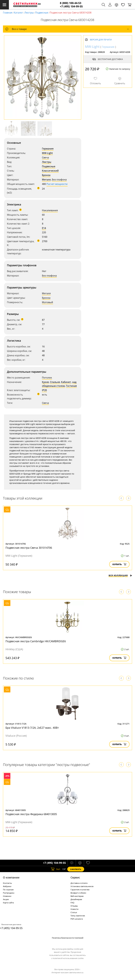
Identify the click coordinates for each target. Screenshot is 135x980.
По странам (8, 890)
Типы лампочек (78, 916)
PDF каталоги (77, 919)
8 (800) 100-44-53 (71, 3)
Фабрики (7, 886)
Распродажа (9, 893)
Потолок (47, 378)
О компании (11, 877)
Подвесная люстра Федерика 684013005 (31, 814)
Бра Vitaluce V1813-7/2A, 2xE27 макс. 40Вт (32, 728)
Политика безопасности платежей (68, 938)
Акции (6, 899)
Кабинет (66, 382)
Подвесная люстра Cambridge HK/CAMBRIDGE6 (36, 641)
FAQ (72, 903)
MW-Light (47, 153)
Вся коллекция (120, 575)
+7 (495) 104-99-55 (71, 6)
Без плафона (59, 180)
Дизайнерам (76, 899)
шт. (56, 869)
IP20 (44, 390)
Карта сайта (8, 903)
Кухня (45, 382)
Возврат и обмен (78, 893)
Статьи (74, 912)
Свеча (45, 157)
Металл (46, 180)
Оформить (76, 869)
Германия (48, 149)
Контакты (7, 883)
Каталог (18, 13)
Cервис (75, 877)
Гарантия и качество (80, 890)
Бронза (46, 175)
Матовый (47, 302)
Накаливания (50, 210)
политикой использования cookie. (68, 958)
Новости (74, 909)
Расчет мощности (57, 184)
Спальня (55, 382)
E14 (44, 228)
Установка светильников (82, 886)
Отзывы (74, 906)
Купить (119, 564)
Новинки (7, 896)
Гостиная (71, 386)
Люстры (29, 13)
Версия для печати (101, 40)
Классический (50, 171)
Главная (8, 13)
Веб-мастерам (77, 896)
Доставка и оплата (79, 883)
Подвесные (42, 13)
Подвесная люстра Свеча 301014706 (29, 548)
